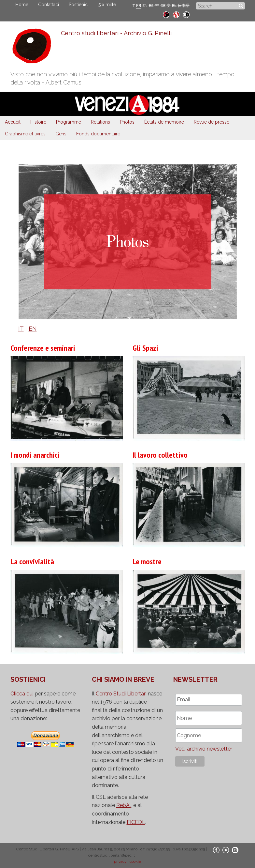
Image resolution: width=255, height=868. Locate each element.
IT (133, 6)
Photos (127, 122)
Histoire (38, 122)
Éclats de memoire (164, 122)
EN (145, 6)
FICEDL (136, 822)
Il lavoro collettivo (160, 455)
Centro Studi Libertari (121, 694)
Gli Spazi (145, 348)
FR (139, 6)
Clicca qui (22, 694)
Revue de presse (212, 122)
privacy (120, 861)
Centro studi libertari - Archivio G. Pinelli (116, 33)
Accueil (13, 122)
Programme (69, 122)
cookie (135, 861)
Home (22, 5)
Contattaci (49, 5)
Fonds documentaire (98, 134)
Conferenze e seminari (43, 348)
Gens (61, 134)
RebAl (124, 805)
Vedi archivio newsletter (204, 749)
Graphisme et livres (25, 134)
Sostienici (79, 5)
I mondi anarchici (35, 455)
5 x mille (107, 5)
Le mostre (147, 562)
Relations (100, 122)
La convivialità (32, 562)
